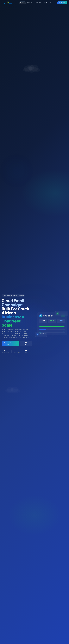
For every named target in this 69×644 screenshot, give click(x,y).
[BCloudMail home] (8, 3)
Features (22, 3)
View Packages (62, 3)
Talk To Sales (25, 344)
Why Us (45, 3)
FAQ (50, 3)
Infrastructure (38, 3)
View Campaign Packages (10, 344)
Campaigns (30, 3)
